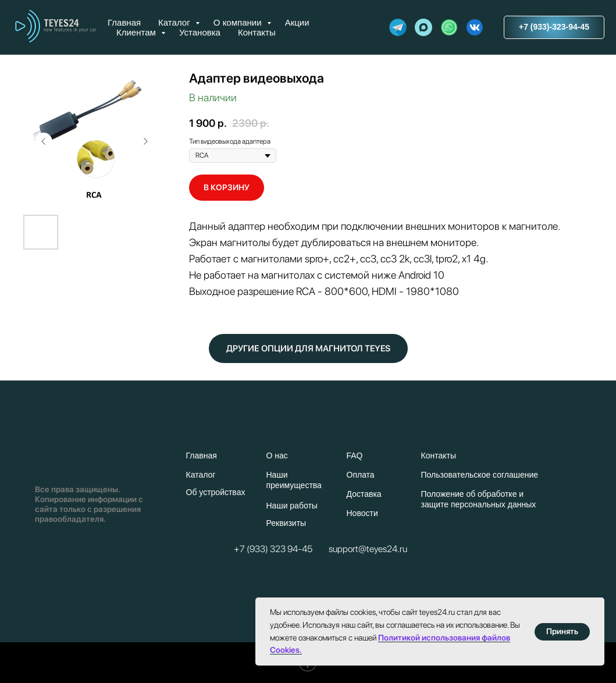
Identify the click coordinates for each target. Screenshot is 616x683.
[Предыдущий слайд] (44, 141)
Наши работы (292, 506)
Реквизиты (286, 523)
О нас (277, 456)
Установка (200, 32)
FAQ (355, 456)
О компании (239, 22)
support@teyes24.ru (368, 549)
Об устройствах (216, 492)
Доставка (364, 494)
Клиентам (137, 32)
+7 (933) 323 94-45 (273, 549)
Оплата (361, 475)
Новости (362, 513)
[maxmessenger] (423, 27)
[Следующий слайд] (145, 141)
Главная (124, 22)
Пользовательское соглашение (480, 475)
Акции (297, 22)
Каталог (175, 22)
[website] (398, 27)
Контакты (257, 32)
